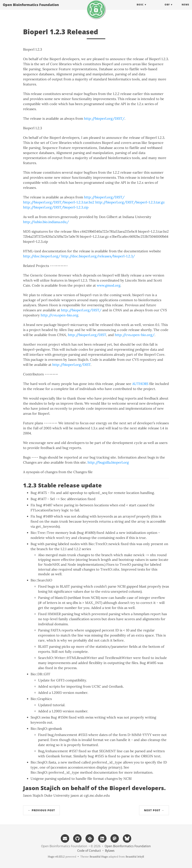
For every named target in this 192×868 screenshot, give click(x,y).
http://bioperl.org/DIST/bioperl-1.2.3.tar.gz (130, 202)
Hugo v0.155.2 (56, 857)
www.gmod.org (109, 285)
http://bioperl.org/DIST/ (104, 118)
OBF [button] (167, 8)
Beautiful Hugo (99, 857)
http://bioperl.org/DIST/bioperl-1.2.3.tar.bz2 (59, 202)
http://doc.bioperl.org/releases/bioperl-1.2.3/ (98, 256)
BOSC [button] (140, 8)
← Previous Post (41, 810)
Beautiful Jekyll (135, 857)
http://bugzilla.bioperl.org (108, 462)
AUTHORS (140, 384)
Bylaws (110, 851)
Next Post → (154, 810)
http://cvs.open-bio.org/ (135, 335)
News (185, 8)
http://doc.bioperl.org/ (42, 256)
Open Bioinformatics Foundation (31, 8)
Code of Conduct (89, 851)
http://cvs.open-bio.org (59, 315)
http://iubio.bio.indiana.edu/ (46, 222)
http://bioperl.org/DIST (87, 335)
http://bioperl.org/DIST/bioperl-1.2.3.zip (56, 207)
